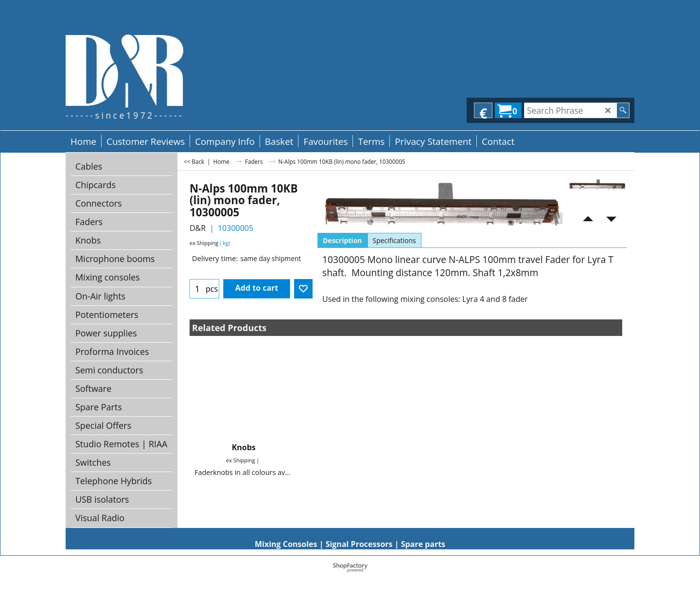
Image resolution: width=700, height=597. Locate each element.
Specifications (394, 240)
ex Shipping (204, 243)
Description (342, 240)
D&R (198, 228)
